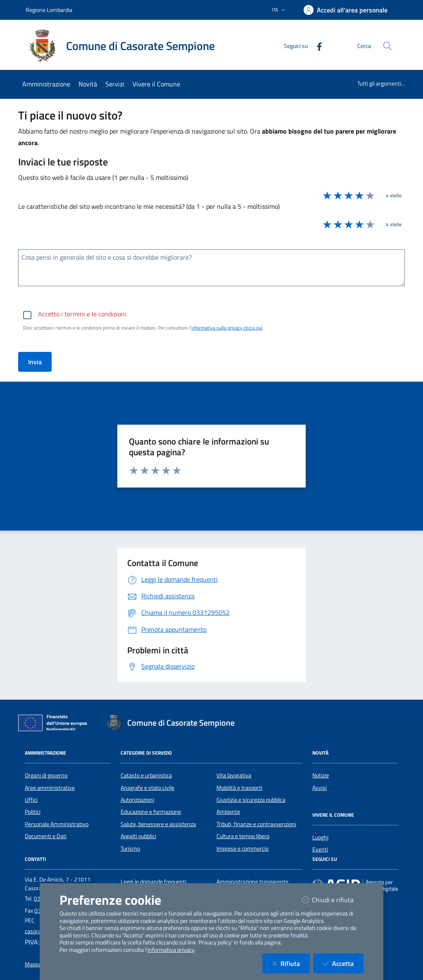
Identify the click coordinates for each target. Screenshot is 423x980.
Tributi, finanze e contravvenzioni (256, 824)
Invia (35, 362)
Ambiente (228, 812)
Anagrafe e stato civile (147, 788)
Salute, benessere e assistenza (158, 824)
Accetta (343, 963)
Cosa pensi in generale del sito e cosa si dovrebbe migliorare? (107, 257)
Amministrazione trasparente (252, 882)
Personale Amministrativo (57, 824)
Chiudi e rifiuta (333, 900)
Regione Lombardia (49, 10)
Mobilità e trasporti (239, 788)
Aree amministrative (50, 788)
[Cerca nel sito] (387, 46)
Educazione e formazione (151, 812)
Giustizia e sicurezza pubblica (251, 800)
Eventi (320, 849)
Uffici (31, 800)
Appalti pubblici (138, 836)
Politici (33, 812)
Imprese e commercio (242, 849)
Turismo (130, 849)
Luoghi (320, 837)
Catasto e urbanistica (146, 775)
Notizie (321, 775)
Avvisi (320, 788)
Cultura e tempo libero (243, 836)
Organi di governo (46, 775)
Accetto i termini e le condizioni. (83, 314)
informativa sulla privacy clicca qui (227, 328)
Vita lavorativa (234, 775)
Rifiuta (291, 963)
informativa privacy (171, 950)
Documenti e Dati (46, 836)
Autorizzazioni (137, 800)
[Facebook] (316, 46)
